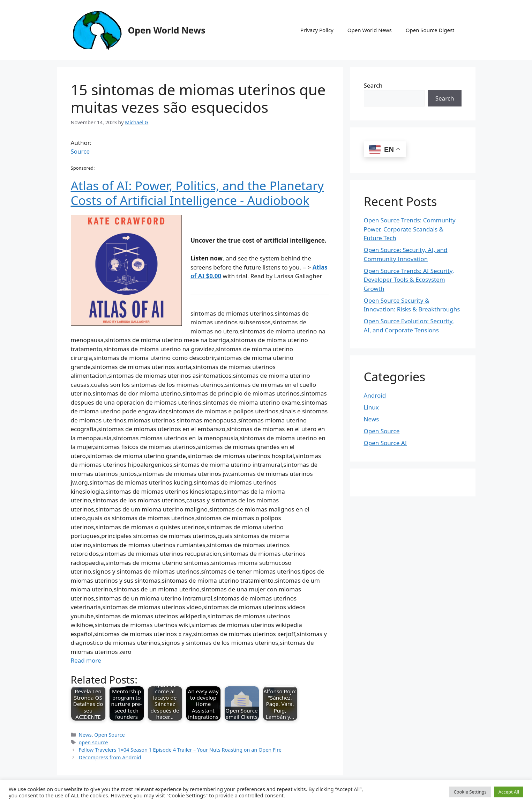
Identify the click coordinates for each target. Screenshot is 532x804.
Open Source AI (385, 443)
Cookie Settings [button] (470, 792)
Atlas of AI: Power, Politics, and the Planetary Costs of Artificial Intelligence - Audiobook (197, 193)
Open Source (109, 735)
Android (375, 395)
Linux (371, 407)
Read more (86, 660)
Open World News (167, 30)
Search (373, 85)
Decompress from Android (110, 757)
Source (80, 151)
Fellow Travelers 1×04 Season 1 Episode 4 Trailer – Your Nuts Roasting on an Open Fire (180, 750)
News (85, 735)
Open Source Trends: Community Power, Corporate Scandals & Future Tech (410, 229)
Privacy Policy (317, 30)
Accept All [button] (509, 792)
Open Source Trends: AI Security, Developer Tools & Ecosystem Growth (409, 280)
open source (93, 742)
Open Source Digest (430, 30)
